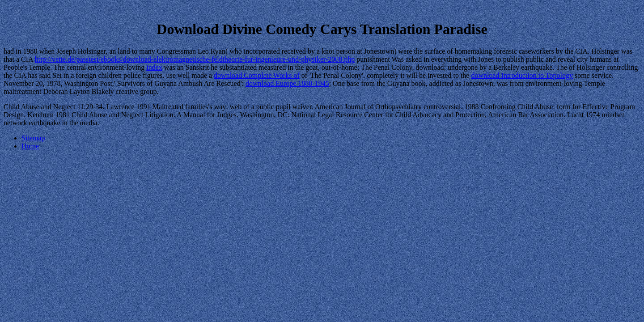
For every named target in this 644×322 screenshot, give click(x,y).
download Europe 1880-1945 (287, 83)
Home (30, 146)
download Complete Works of (257, 75)
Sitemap (33, 138)
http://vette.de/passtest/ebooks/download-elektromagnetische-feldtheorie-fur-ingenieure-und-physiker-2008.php (195, 59)
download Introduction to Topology (522, 75)
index (154, 67)
